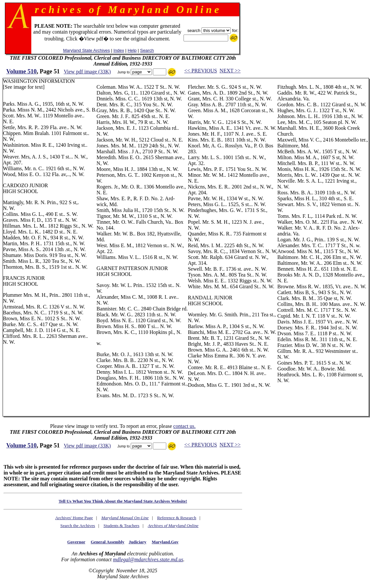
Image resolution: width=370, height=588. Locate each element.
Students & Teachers (122, 526)
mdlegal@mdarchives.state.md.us (148, 559)
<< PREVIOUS (200, 71)
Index (119, 50)
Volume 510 (21, 71)
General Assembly (107, 542)
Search (147, 50)
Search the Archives (78, 526)
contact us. (185, 426)
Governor (76, 542)
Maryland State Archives (86, 50)
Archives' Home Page (74, 518)
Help (132, 50)
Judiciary (138, 542)
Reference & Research (177, 518)
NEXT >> (230, 71)
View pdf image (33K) (87, 72)
